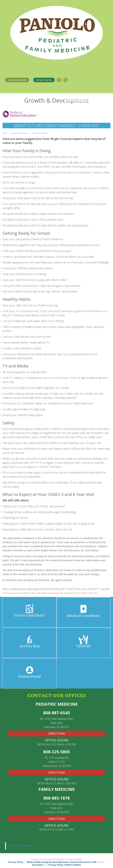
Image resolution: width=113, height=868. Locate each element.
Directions (57, 819)
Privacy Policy (16, 862)
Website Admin (73, 865)
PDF (5, 133)
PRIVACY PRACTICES (17, 80)
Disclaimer (38, 865)
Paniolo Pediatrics (21, 846)
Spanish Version (20, 133)
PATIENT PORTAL (44, 80)
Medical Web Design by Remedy (48, 862)
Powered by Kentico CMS (83, 862)
